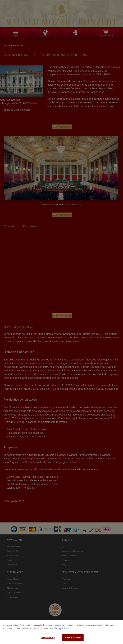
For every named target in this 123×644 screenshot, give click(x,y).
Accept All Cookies (73, 637)
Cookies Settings (48, 637)
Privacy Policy (61, 628)
